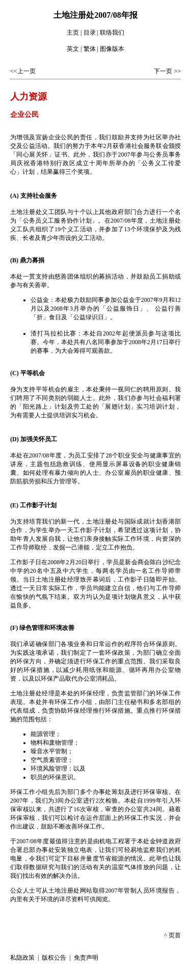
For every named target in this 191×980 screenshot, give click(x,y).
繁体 (90, 49)
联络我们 (112, 33)
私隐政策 (23, 958)
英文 (73, 49)
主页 (73, 33)
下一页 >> (167, 71)
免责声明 (86, 958)
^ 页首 (172, 935)
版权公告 (54, 958)
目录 (90, 33)
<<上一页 (23, 71)
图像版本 (112, 49)
